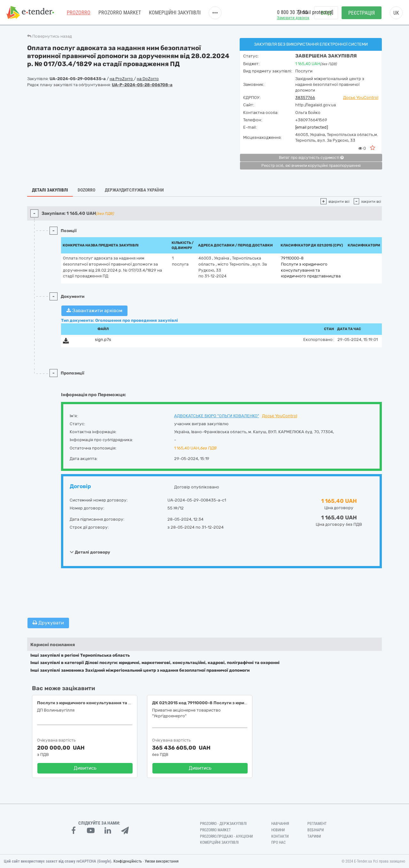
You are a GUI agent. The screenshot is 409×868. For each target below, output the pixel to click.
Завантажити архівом (94, 311)
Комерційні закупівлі (175, 13)
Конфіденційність (128, 861)
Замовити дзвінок (293, 18)
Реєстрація (362, 13)
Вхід (326, 13)
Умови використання (162, 861)
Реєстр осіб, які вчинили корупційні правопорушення (311, 166)
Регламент (317, 824)
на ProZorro (122, 79)
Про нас (278, 842)
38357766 (305, 98)
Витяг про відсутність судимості (311, 158)
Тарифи (314, 836)
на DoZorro (148, 79)
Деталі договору (90, 552)
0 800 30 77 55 (292, 12)
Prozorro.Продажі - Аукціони (226, 836)
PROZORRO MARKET (120, 13)
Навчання (280, 824)
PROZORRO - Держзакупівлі (223, 824)
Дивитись (85, 768)
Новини (278, 830)
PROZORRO (79, 13)
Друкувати (48, 623)
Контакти (280, 836)
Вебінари (316, 830)
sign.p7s (103, 340)
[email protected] (312, 127)
